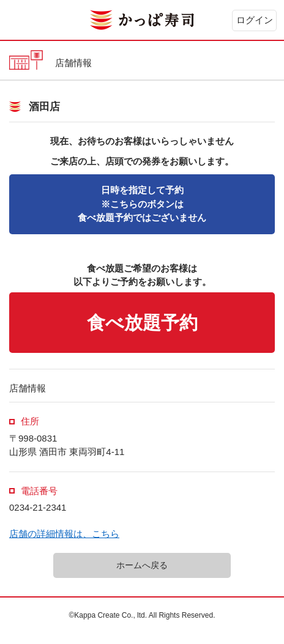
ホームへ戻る (142, 565)
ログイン (255, 20)
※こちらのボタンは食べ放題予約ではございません (142, 204)
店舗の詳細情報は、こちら (64, 534)
